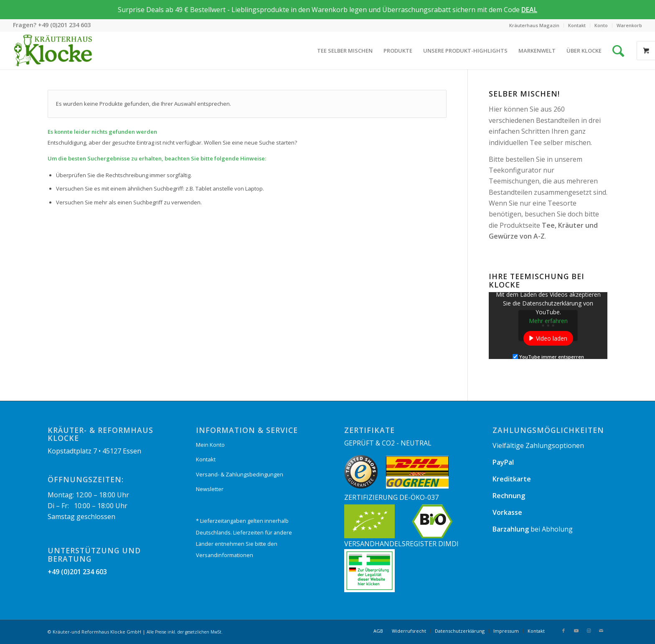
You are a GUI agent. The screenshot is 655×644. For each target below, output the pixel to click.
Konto (601, 25)
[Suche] (618, 51)
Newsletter (210, 489)
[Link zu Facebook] (564, 631)
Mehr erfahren (548, 321)
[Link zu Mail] (601, 631)
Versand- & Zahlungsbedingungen (240, 474)
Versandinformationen (225, 555)
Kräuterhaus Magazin (534, 25)
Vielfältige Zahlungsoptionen (538, 445)
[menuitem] (534, 25)
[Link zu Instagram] (589, 631)
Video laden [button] (552, 338)
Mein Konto (210, 445)
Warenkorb (629, 25)
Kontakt (577, 25)
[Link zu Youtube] (576, 631)
